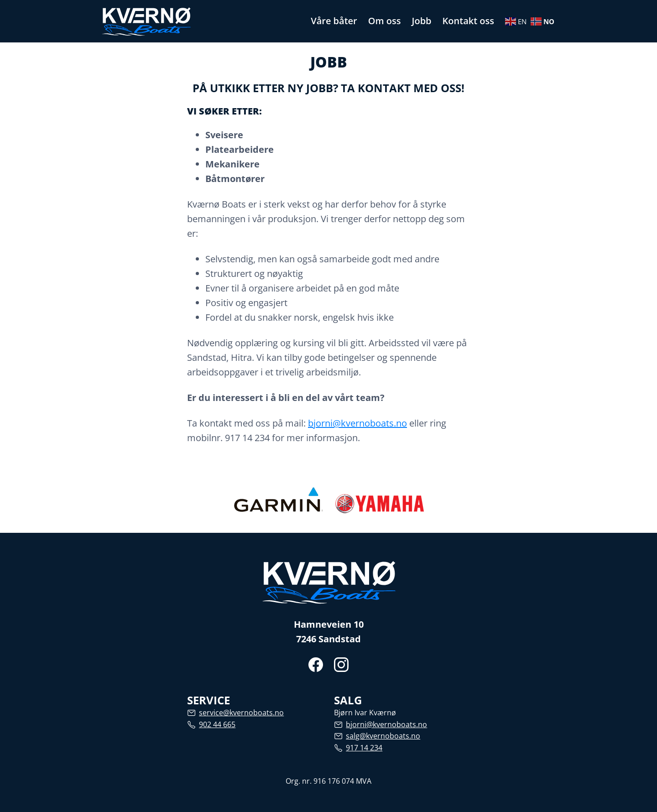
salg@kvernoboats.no (383, 736)
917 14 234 (364, 748)
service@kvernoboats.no (241, 713)
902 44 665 (217, 724)
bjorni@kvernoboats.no (357, 423)
